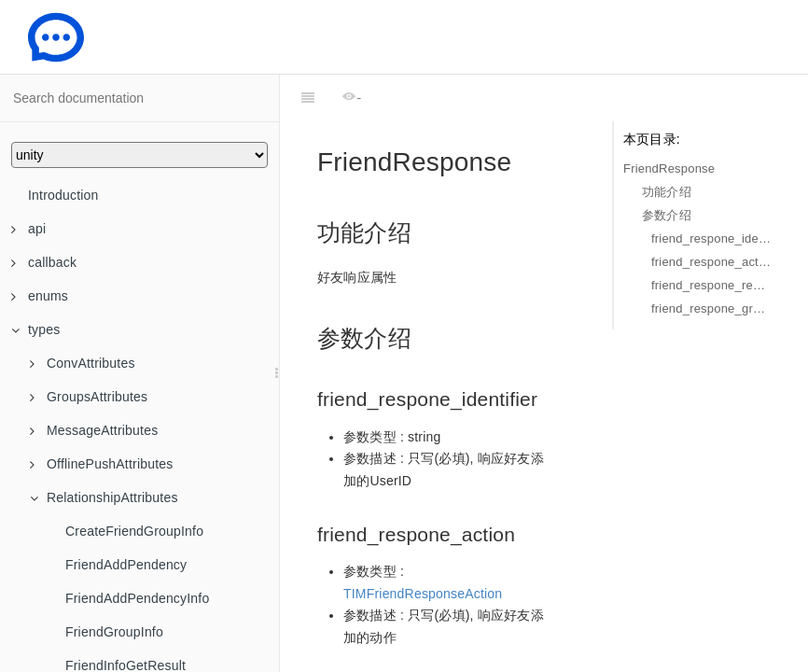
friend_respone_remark (711, 285)
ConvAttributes (83, 363)
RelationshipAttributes (104, 497)
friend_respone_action (711, 262)
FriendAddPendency (126, 565)
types (35, 329)
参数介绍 (667, 215)
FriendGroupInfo (114, 632)
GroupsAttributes (89, 397)
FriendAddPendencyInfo (137, 598)
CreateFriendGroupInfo (134, 531)
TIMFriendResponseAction (423, 547)
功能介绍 (667, 192)
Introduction (63, 195)
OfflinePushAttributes (101, 464)
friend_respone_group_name (711, 308)
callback (44, 262)
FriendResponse (669, 168)
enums (40, 296)
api (28, 229)
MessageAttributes (94, 430)
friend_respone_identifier (711, 238)
